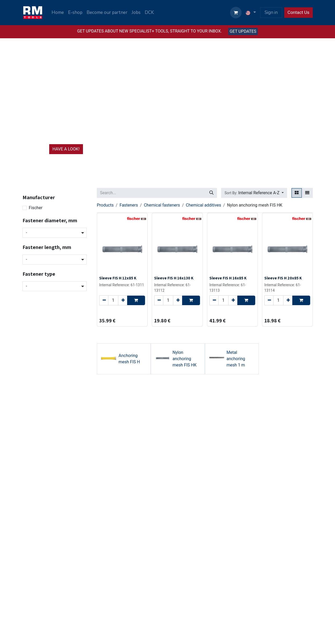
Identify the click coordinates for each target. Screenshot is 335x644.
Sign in (271, 12)
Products (105, 205)
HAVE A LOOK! (66, 149)
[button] (254, 193)
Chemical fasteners (162, 205)
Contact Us (298, 12)
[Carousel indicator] (163, 171)
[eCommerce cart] (236, 13)
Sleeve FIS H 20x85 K (283, 278)
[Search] (211, 193)
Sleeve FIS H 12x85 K (118, 278)
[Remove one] (104, 300)
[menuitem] (58, 13)
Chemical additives (203, 205)
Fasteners (129, 205)
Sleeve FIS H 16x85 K (228, 278)
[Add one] (123, 300)
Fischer (36, 208)
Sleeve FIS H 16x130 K (174, 278)
